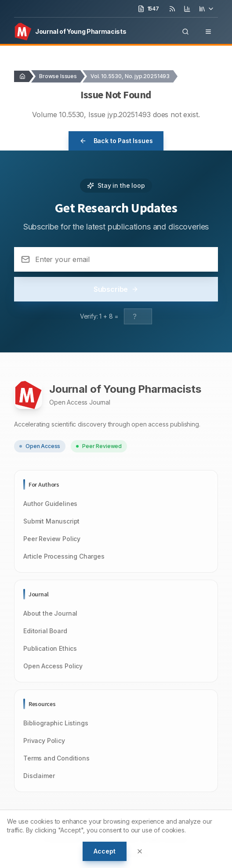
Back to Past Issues (116, 141)
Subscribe (116, 289)
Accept (104, 851)
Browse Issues (58, 76)
